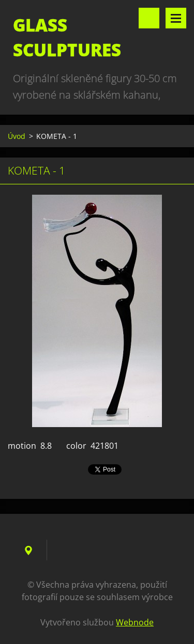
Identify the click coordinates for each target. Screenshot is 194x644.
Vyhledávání (149, 18)
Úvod (17, 136)
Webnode (135, 622)
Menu (176, 18)
